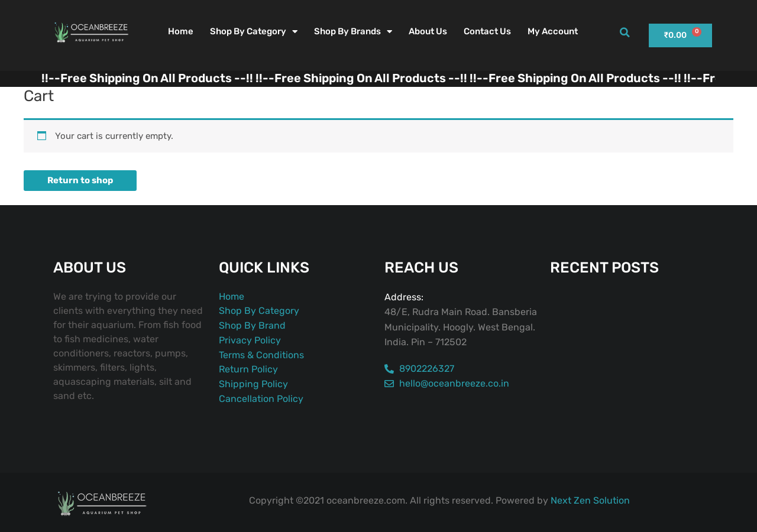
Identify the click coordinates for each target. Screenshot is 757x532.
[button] (625, 33)
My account (553, 31)
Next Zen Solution (590, 500)
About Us (428, 31)
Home (181, 31)
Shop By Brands (353, 32)
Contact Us (487, 31)
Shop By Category (254, 32)
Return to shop (80, 180)
